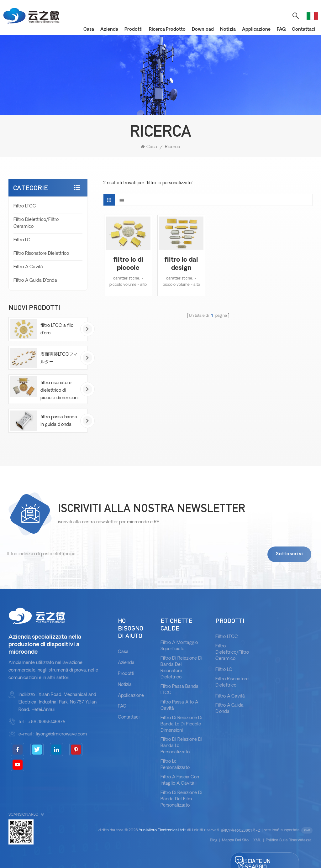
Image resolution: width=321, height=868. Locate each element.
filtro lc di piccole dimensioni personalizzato (128, 265)
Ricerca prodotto (167, 30)
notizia (228, 30)
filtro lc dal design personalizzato (181, 265)
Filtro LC (22, 240)
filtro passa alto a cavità (179, 706)
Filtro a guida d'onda (35, 281)
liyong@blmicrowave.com (61, 734)
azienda (126, 663)
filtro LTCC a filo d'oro (57, 329)
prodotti (134, 30)
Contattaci (304, 30)
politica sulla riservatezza (289, 840)
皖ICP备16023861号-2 (241, 831)
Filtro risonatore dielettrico (41, 254)
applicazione (256, 30)
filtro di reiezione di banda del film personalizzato (181, 799)
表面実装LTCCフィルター (59, 358)
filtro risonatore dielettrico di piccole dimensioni (59, 391)
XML (257, 840)
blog (214, 840)
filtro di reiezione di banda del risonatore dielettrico (181, 668)
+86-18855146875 (47, 722)
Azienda (109, 30)
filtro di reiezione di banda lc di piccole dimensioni (181, 724)
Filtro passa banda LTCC (179, 690)
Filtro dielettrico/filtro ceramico (36, 223)
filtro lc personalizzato (175, 765)
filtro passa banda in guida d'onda (59, 421)
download (203, 30)
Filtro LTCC (25, 206)
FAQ (281, 30)
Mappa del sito (235, 840)
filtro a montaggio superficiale (179, 646)
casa (89, 30)
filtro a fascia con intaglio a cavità (180, 780)
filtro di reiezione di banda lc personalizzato (181, 746)
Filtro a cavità (28, 267)
